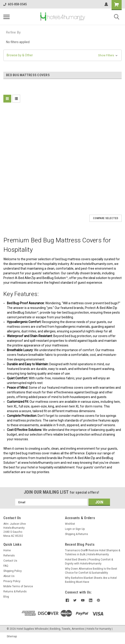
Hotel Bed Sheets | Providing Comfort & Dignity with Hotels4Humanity (89, 562)
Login (68, 529)
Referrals (9, 556)
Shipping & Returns (77, 534)
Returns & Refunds (15, 592)
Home (7, 550)
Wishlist (70, 524)
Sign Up (80, 529)
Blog (6, 597)
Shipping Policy (13, 571)
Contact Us (10, 561)
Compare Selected (106, 218)
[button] (62, 55)
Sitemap (12, 636)
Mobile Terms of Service (18, 586)
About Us (9, 576)
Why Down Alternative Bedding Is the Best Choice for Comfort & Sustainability (91, 571)
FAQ (6, 566)
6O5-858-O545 (15, 4)
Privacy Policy (12, 581)
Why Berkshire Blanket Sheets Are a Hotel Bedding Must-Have (91, 580)
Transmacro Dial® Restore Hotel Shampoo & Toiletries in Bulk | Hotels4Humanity (93, 552)
